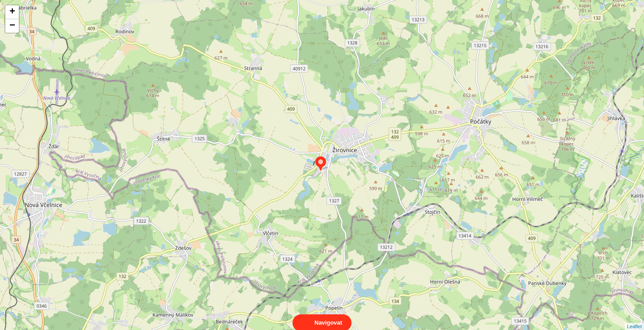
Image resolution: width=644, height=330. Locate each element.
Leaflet (634, 318)
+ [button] (12, 12)
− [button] (12, 26)
